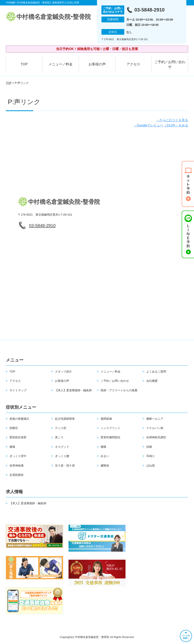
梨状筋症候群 (18, 437)
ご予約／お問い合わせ (170, 64)
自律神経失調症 (156, 437)
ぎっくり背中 (18, 456)
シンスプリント (111, 428)
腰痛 (103, 447)
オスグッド (62, 447)
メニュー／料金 (61, 64)
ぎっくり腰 (62, 456)
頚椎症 (14, 428)
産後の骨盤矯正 (19, 419)
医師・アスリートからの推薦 (119, 390)
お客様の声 (97, 64)
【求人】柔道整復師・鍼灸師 (73, 390)
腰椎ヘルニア (155, 419)
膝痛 (12, 447)
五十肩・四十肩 (65, 466)
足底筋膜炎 (17, 475)
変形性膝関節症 (111, 437)
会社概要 (152, 381)
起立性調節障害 (65, 419)
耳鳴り (151, 456)
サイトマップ (18, 390)
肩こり (59, 437)
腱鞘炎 (105, 466)
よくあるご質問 (156, 372)
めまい (105, 456)
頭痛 (149, 447)
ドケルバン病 (155, 428)
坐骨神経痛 (17, 466)
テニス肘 (61, 428)
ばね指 (151, 466)
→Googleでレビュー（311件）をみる (161, 125)
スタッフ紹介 (63, 372)
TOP (24, 64)
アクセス (133, 64)
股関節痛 (106, 419)
